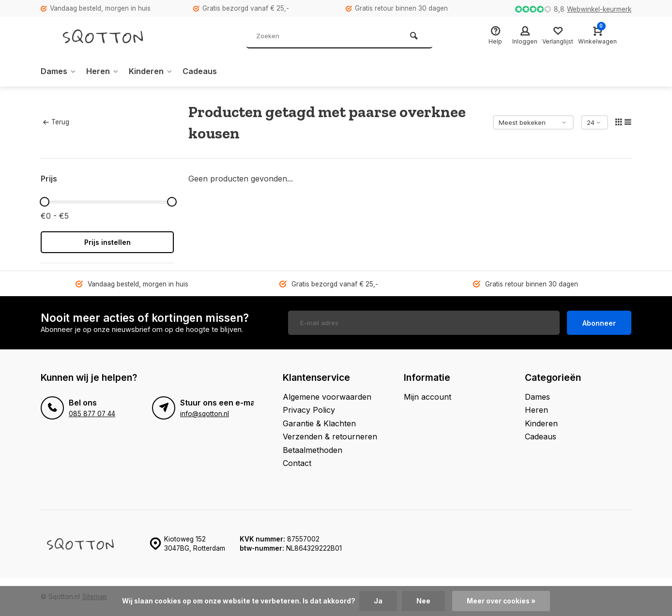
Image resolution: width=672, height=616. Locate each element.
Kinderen (151, 71)
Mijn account (428, 397)
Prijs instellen (107, 242)
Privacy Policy (309, 410)
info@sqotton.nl (205, 414)
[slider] (45, 202)
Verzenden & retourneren (330, 436)
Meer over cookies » (501, 601)
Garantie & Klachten (319, 423)
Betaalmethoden (313, 450)
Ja (378, 601)
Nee (423, 601)
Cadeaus (200, 71)
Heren (103, 71)
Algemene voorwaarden (327, 397)
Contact (297, 463)
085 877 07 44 (92, 414)
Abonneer (599, 323)
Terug (56, 122)
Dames (59, 71)
